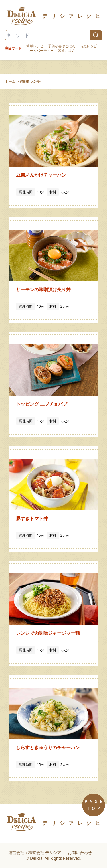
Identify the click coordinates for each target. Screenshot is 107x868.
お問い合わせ (80, 852)
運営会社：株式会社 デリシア (35, 852)
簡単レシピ (35, 46)
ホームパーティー (40, 51)
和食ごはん (67, 51)
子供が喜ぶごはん (62, 46)
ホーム (10, 81)
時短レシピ (88, 46)
